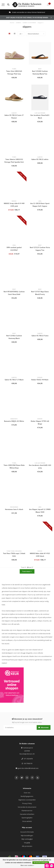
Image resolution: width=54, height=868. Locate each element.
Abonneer (44, 727)
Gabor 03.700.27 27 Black (14, 380)
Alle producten (27, 846)
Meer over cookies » (27, 865)
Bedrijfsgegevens (27, 796)
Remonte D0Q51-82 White (14, 421)
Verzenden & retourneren (27, 807)
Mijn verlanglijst (27, 839)
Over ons (27, 793)
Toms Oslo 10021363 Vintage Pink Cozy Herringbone (14, 74)
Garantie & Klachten (27, 814)
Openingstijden (27, 818)
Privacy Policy (27, 803)
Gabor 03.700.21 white (40, 159)
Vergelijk (27, 843)
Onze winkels (27, 821)
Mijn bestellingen (27, 836)
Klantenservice (27, 811)
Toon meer (27, 571)
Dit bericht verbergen (41, 863)
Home (12, 23)
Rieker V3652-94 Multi (40, 380)
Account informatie (27, 832)
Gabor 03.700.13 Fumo (40, 336)
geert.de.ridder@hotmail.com (28, 768)
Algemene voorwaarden (27, 800)
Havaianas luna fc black (14, 509)
